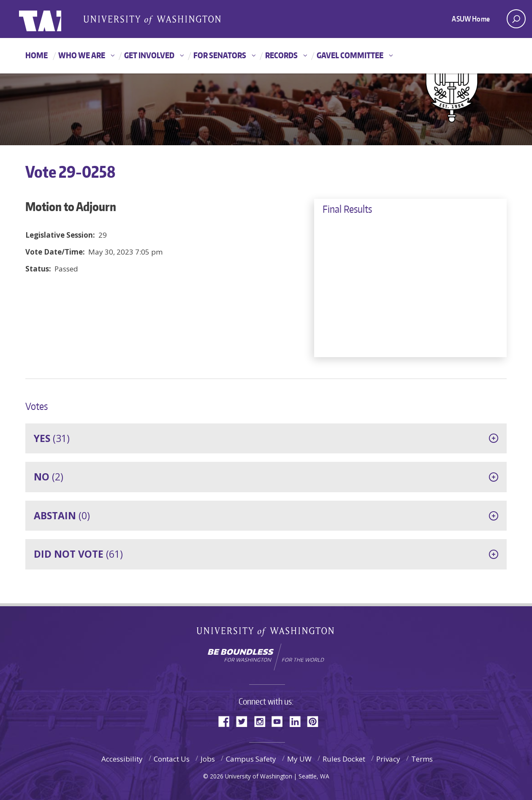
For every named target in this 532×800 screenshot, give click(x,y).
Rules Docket (344, 759)
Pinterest (316, 721)
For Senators (220, 55)
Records (281, 55)
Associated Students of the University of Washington (152, 19)
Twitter (245, 721)
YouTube (280, 721)
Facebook (227, 721)
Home (37, 55)
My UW (299, 759)
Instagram (263, 721)
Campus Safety (251, 759)
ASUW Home (471, 19)
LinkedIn (298, 721)
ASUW (53, 19)
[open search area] (516, 19)
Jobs (208, 759)
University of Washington (266, 633)
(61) (78, 554)
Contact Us (172, 759)
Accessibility (122, 759)
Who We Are (82, 55)
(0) (62, 515)
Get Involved (149, 55)
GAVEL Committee (350, 55)
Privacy (388, 759)
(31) (52, 438)
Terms (422, 759)
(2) (49, 477)
